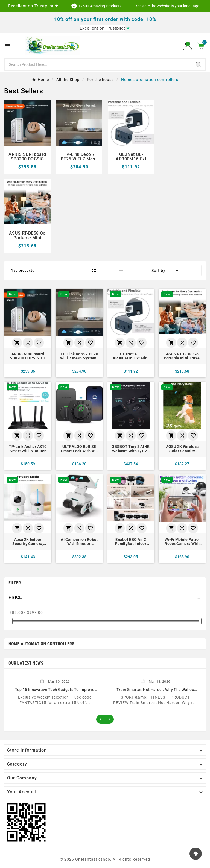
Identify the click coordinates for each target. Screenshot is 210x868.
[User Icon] (188, 46)
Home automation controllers (41, 642)
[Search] (98, 64)
